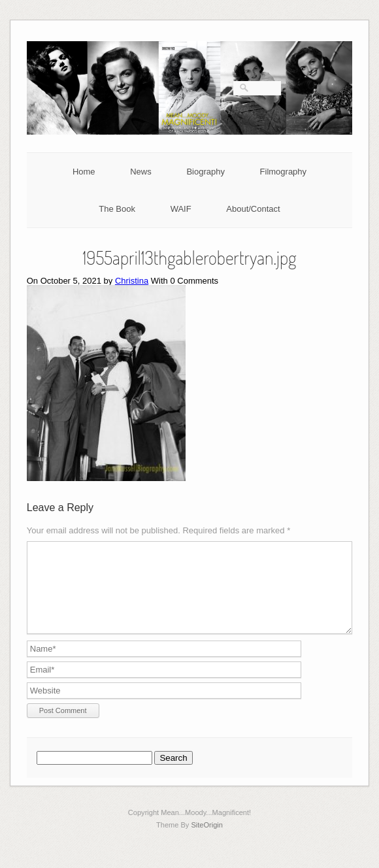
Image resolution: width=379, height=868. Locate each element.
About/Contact (253, 209)
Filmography (284, 172)
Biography (206, 172)
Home (84, 172)
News (141, 172)
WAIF (181, 209)
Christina (132, 281)
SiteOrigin (207, 841)
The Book (117, 209)
